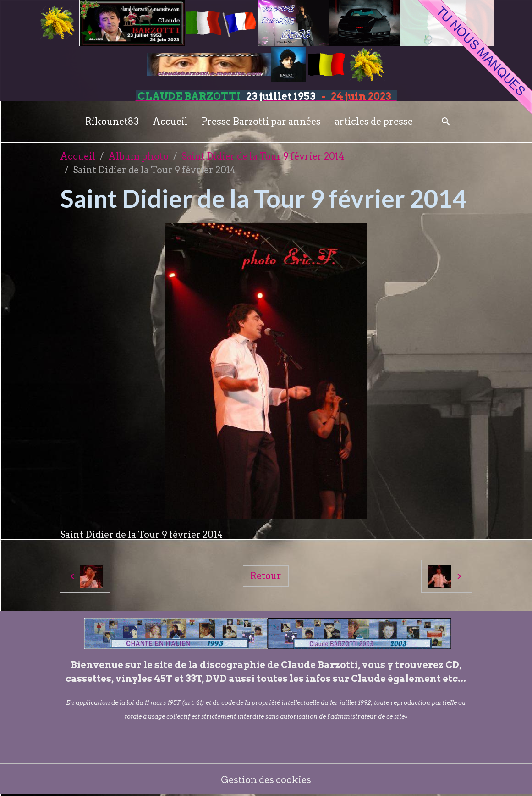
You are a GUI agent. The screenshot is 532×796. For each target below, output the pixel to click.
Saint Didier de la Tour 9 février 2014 (263, 156)
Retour (266, 576)
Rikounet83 (112, 122)
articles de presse (374, 122)
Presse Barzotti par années (261, 122)
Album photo (138, 156)
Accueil (170, 122)
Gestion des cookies (266, 780)
